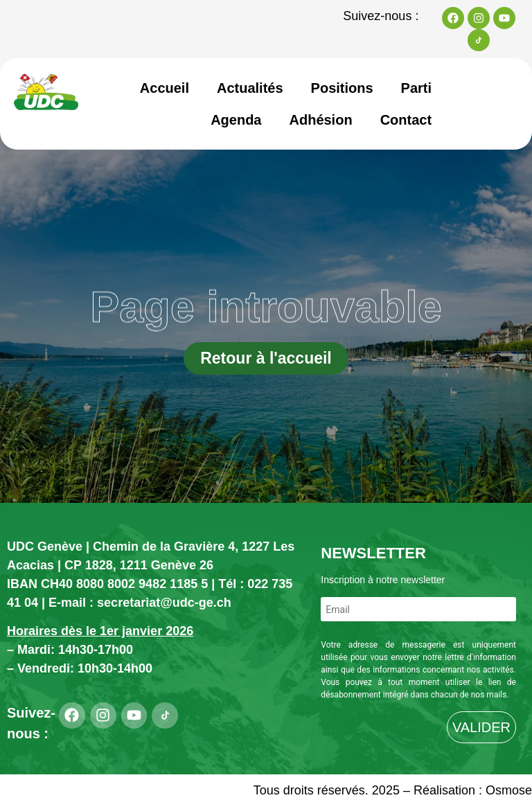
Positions (342, 88)
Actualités (250, 88)
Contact (406, 120)
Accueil (165, 88)
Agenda (236, 120)
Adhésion (321, 120)
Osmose (509, 790)
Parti (416, 88)
